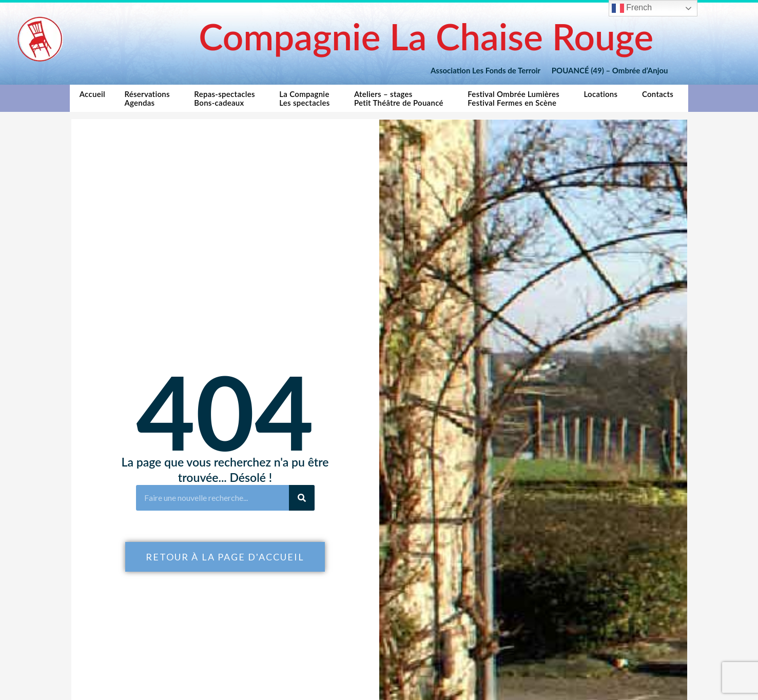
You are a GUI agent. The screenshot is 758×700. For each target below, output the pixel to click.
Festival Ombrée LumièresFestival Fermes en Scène (516, 98)
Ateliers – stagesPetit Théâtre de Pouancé (401, 98)
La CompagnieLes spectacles (307, 98)
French (632, 8)
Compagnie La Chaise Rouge (426, 36)
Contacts (660, 96)
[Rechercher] (302, 498)
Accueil (92, 98)
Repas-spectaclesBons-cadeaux (227, 98)
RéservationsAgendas (149, 98)
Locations (604, 96)
